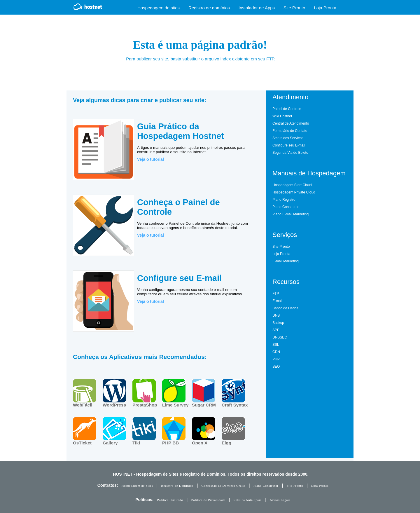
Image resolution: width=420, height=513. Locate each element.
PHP (276, 359)
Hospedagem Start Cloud (292, 185)
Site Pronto (294, 8)
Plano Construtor (286, 207)
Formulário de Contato (290, 131)
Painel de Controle (287, 109)
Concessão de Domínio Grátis (223, 486)
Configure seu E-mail (289, 145)
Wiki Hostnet (282, 116)
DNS (276, 315)
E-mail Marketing (286, 261)
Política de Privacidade (208, 500)
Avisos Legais (280, 500)
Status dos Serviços (288, 138)
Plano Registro (284, 200)
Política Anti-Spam (248, 500)
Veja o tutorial (150, 159)
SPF (276, 330)
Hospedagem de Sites (137, 486)
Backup (278, 323)
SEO (276, 367)
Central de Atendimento (291, 123)
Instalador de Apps (257, 8)
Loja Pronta (325, 8)
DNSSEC (280, 337)
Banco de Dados (285, 308)
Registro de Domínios (177, 486)
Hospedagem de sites (159, 8)
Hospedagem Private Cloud (294, 192)
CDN (276, 352)
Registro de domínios (209, 8)
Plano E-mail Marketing (290, 214)
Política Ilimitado (170, 500)
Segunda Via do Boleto (290, 153)
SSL (276, 345)
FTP (276, 294)
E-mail (277, 301)
